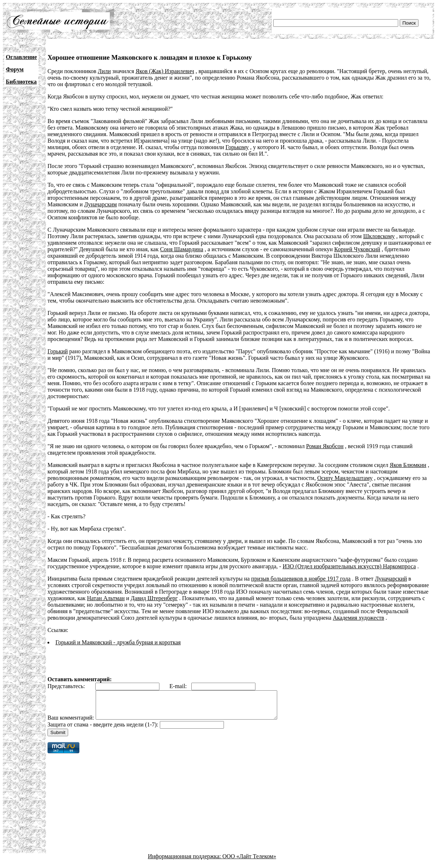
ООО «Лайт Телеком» (249, 862)
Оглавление (21, 57)
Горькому (237, 147)
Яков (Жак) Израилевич (165, 71)
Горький (58, 351)
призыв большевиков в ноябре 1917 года (301, 579)
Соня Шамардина (182, 249)
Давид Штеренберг (154, 598)
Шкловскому (379, 236)
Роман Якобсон (325, 446)
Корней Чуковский (357, 249)
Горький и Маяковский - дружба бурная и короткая (118, 642)
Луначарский (391, 579)
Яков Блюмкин (408, 465)
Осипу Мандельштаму (345, 478)
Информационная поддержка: (185, 862)
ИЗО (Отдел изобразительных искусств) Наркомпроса (349, 566)
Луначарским (100, 204)
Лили (104, 71)
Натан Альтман (106, 598)
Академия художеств (358, 618)
